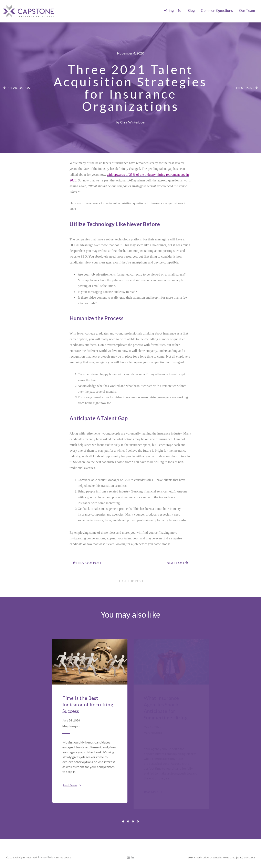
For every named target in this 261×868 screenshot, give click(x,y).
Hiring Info (172, 10)
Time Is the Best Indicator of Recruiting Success (88, 704)
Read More (72, 785)
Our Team (247, 10)
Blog (191, 10)
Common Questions (217, 10)
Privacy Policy (46, 857)
